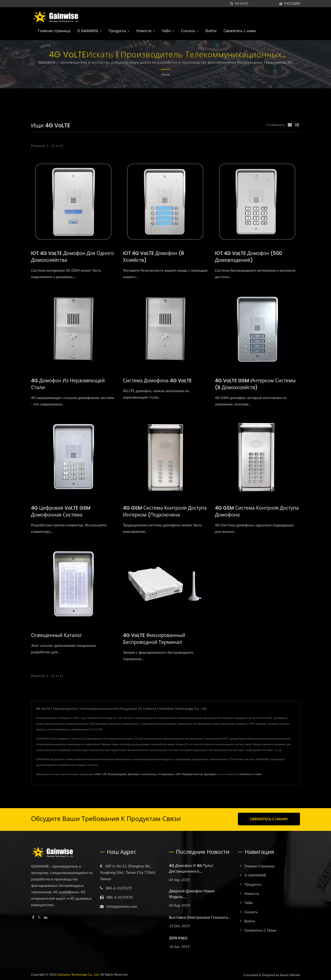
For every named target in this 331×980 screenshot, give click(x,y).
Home (165, 74)
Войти (211, 31)
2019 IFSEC (178, 937)
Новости (146, 31)
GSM (98, 774)
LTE (104, 774)
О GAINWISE (90, 31)
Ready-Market (290, 974)
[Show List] (297, 125)
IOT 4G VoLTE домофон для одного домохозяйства (73, 257)
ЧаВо (168, 31)
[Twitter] (39, 917)
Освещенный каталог (57, 635)
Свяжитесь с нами (240, 31)
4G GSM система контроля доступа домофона (257, 511)
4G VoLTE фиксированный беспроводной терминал (154, 639)
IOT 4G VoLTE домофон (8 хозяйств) (153, 257)
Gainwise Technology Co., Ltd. (78, 973)
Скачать (190, 31)
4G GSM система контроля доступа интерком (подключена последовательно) (165, 515)
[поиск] (231, 4)
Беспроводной (117, 774)
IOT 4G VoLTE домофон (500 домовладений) (248, 257)
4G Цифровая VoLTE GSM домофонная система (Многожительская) (61, 515)
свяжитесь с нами (250, 774)
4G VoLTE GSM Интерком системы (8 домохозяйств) (255, 384)
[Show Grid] (290, 125)
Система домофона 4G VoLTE (157, 381)
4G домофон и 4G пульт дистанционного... (191, 868)
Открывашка (166, 774)
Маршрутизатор (192, 774)
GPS (178, 774)
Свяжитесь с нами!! (269, 819)
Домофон (134, 774)
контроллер (149, 774)
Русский (292, 4)
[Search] (255, 4)
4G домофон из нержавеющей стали (68, 384)
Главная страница (54, 31)
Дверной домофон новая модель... (192, 893)
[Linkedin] (46, 917)
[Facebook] (33, 917)
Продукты (119, 31)
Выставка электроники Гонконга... (200, 917)
